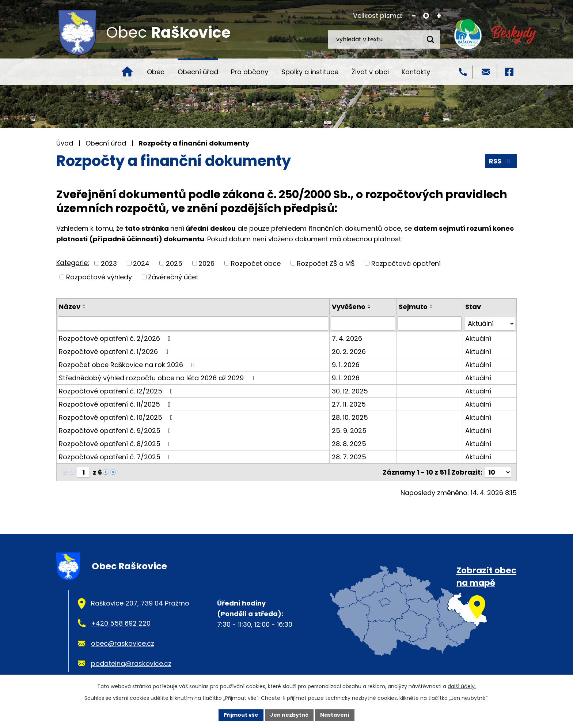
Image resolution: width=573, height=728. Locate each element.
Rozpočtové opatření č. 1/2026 (115, 351)
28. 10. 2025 (350, 417)
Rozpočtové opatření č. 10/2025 (117, 417)
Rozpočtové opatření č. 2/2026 (116, 338)
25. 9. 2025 (349, 430)
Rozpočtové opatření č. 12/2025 (117, 391)
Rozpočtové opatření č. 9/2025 (116, 430)
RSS (501, 161)
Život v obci (370, 72)
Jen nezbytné (289, 715)
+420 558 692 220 (121, 623)
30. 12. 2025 (350, 391)
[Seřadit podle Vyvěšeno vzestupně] (369, 305)
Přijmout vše (241, 715)
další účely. (462, 686)
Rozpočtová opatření (406, 263)
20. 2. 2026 (349, 351)
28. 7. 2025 (349, 457)
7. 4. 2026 (347, 338)
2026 (206, 263)
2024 (141, 263)
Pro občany (250, 72)
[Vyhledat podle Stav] (490, 323)
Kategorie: (73, 263)
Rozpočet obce (256, 263)
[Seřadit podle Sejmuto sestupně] (432, 308)
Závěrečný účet (173, 277)
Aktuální (478, 338)
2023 (109, 263)
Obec (156, 72)
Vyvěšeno (349, 307)
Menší (414, 16)
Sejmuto (413, 307)
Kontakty (416, 72)
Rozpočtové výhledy (99, 277)
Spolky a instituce (310, 72)
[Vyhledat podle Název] (193, 323)
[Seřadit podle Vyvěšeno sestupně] (369, 308)
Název (70, 307)
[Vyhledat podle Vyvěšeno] (363, 323)
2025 (174, 263)
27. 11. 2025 (349, 404)
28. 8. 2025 (349, 443)
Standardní (426, 16)
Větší (439, 16)
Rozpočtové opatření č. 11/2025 (116, 404)
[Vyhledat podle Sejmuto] (430, 323)
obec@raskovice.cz (123, 643)
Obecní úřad (198, 72)
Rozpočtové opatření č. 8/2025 (116, 443)
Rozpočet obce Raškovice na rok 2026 (128, 364)
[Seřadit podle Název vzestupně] (84, 305)
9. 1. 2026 (346, 364)
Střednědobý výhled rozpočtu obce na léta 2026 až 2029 (158, 378)
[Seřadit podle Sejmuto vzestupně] (432, 305)
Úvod (127, 72)
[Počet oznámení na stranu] (498, 472)
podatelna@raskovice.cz (131, 663)
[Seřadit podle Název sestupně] (84, 308)
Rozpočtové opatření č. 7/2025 (116, 457)
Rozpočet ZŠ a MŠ (326, 263)
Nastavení (335, 715)
